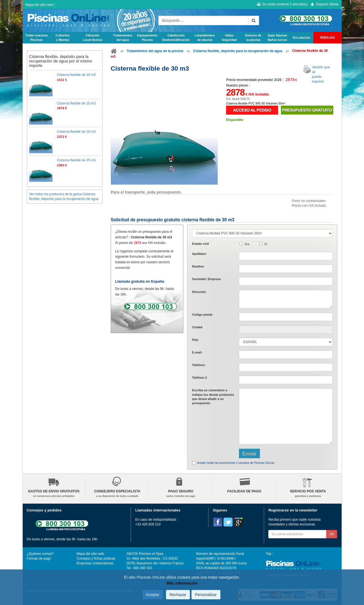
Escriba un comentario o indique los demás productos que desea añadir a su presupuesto (213, 397)
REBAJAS (327, 38)
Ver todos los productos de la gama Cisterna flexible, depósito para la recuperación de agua (64, 196)
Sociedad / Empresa (206, 279)
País (195, 340)
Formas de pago (39, 559)
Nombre (198, 266)
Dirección (199, 292)
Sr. (266, 244)
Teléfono (199, 365)
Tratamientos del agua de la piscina (155, 51)
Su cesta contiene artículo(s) (282, 4)
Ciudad (197, 327)
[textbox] (286, 317)
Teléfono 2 (199, 378)
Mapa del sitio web (39, 5)
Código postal (202, 315)
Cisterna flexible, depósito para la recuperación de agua (238, 51)
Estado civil (200, 244)
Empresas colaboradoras (95, 563)
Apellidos (199, 254)
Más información (182, 583)
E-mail (197, 352)
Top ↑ (270, 554)
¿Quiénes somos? (40, 554)
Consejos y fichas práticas (96, 559)
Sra (247, 244)
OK (332, 534)
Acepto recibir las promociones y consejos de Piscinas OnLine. (236, 463)
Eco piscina (301, 38)
